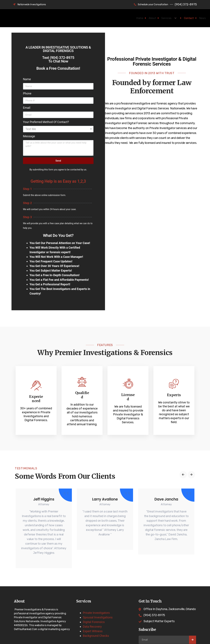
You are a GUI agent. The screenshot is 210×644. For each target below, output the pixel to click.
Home (131, 18)
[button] (183, 464)
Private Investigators (96, 605)
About (146, 18)
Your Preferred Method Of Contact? (46, 122)
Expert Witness (93, 623)
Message (29, 136)
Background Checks (96, 628)
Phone (27, 93)
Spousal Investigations (98, 609)
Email (27, 108)
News (201, 18)
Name (27, 79)
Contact (185, 18)
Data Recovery (92, 618)
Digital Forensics (94, 614)
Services (165, 18)
